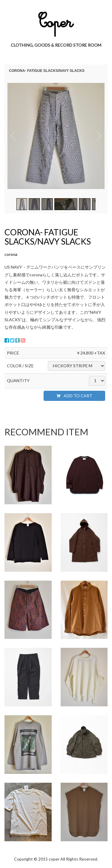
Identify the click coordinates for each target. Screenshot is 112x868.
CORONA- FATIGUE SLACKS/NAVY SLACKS (48, 237)
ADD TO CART (74, 396)
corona (11, 254)
